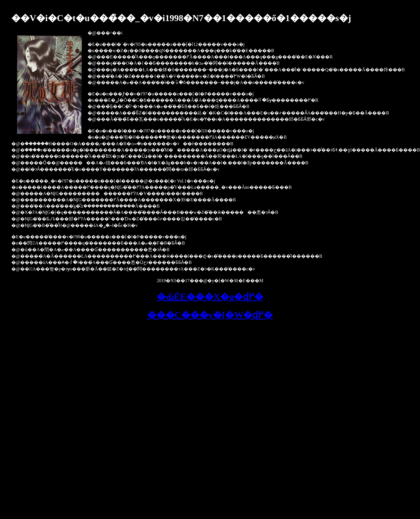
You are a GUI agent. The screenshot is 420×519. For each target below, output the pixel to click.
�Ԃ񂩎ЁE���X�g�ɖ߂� (210, 297)
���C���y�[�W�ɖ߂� (210, 315)
